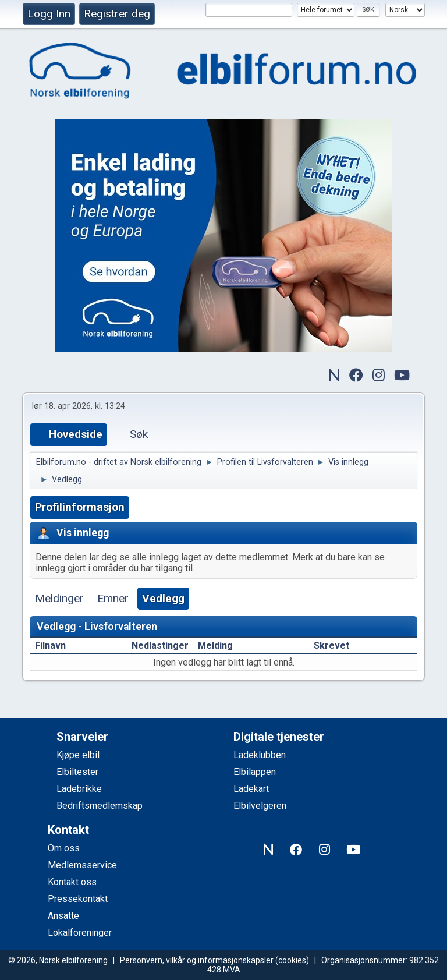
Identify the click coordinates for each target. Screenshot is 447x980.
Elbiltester (77, 772)
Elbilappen (255, 772)
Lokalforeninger (80, 933)
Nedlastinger (160, 645)
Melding (215, 645)
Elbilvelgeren (260, 806)
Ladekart (251, 789)
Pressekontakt (78, 899)
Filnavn (50, 645)
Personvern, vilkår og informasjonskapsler (197, 960)
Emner (113, 598)
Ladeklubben (260, 755)
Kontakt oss (72, 882)
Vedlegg (163, 598)
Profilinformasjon (80, 507)
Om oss (64, 848)
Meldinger (59, 598)
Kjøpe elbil (78, 755)
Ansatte (63, 916)
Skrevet (338, 645)
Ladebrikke (79, 789)
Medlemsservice (82, 865)
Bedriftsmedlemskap (100, 806)
